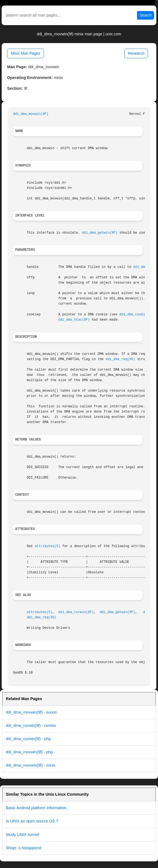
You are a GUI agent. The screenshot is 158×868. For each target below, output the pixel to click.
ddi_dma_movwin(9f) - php (29, 752)
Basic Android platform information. (37, 808)
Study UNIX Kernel (23, 835)
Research (136, 53)
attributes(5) (47, 546)
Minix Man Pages (26, 53)
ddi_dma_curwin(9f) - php (28, 739)
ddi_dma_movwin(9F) (31, 114)
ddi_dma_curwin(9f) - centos (31, 725)
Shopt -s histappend (23, 848)
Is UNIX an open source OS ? (32, 821)
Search (146, 15)
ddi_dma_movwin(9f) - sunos (31, 712)
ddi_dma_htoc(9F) (74, 320)
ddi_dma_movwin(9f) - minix (31, 765)
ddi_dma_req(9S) (120, 359)
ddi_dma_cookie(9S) (137, 315)
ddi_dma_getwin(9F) (100, 233)
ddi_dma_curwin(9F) (76, 612)
